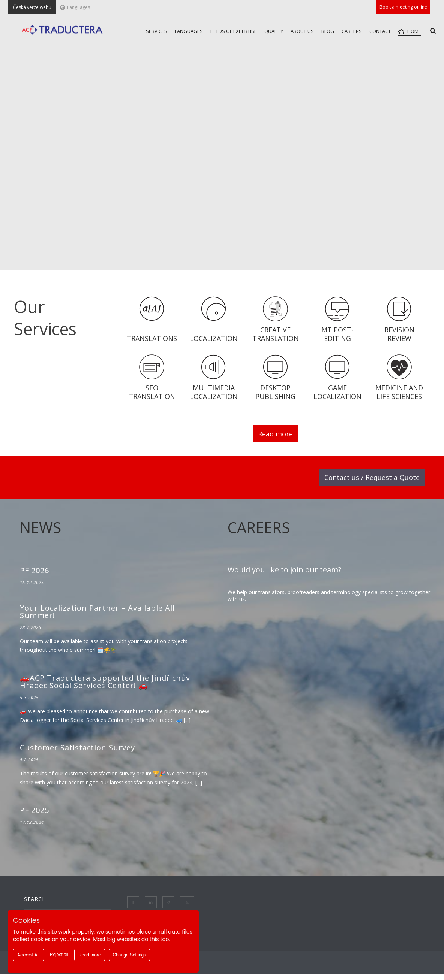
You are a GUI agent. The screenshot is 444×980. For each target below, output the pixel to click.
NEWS (40, 527)
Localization (214, 338)
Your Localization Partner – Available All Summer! (97, 612)
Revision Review (399, 334)
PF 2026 (34, 570)
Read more (275, 434)
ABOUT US (302, 31)
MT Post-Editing (337, 334)
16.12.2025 (32, 582)
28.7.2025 (31, 627)
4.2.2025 (29, 760)
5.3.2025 (29, 697)
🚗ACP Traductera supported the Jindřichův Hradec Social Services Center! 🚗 (105, 682)
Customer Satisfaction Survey (77, 748)
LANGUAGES (189, 31)
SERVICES (157, 31)
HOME (410, 31)
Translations (152, 338)
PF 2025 (34, 810)
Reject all (59, 955)
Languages (75, 7)
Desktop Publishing (275, 392)
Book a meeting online (403, 7)
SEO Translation (152, 392)
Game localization (337, 392)
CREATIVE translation (276, 334)
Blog (328, 31)
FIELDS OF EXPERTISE (234, 31)
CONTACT (380, 31)
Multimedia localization (214, 392)
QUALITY (274, 31)
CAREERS (352, 31)
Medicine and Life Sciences (399, 392)
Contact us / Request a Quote (372, 477)
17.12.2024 (32, 822)
